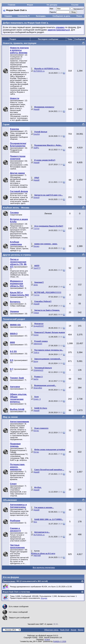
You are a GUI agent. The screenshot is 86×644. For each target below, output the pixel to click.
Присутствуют (9, 581)
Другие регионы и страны (17, 255)
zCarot (47, 639)
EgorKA (37, 134)
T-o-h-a (36, 228)
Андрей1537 (39, 326)
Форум (30, 5)
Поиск (79, 16)
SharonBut (38, 388)
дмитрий (37, 555)
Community (24, 16)
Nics (35, 522)
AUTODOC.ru (39, 71)
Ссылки (75, 5)
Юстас (36, 431)
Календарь (41, 16)
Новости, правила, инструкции (20, 43)
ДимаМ (36, 109)
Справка (8, 16)
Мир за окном (10, 417)
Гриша (36, 313)
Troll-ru (36, 352)
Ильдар (44, 598)
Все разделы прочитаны (44, 567)
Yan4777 (37, 268)
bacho (36, 379)
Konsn (36, 335)
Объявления (10, 500)
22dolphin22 (38, 370)
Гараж (6, 124)
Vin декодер (52, 5)
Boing (36, 361)
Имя (51, 9)
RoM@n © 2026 (60, 641)
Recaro (36, 246)
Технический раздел (14, 319)
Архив (74, 630)
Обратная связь (51, 630)
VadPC (36, 148)
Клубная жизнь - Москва (16, 208)
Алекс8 (36, 197)
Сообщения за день (61, 16)
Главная (12, 5)
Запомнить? (77, 9)
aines (36, 285)
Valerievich (38, 344)
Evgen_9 (37, 399)
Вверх (81, 630)
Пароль (53, 12)
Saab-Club (64, 630)
